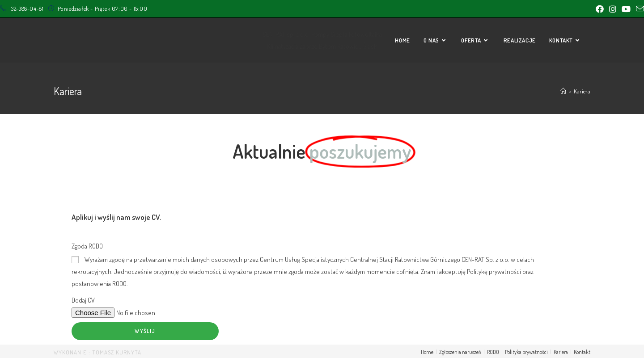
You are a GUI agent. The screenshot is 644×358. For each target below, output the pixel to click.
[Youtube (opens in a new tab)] (626, 9)
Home (427, 352)
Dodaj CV (83, 300)
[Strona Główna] (563, 91)
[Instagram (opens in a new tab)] (613, 9)
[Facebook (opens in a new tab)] (600, 9)
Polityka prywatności (526, 352)
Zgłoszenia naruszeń (460, 352)
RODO (493, 352)
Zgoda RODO (87, 246)
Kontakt (582, 352)
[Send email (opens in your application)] (639, 9)
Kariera (561, 352)
